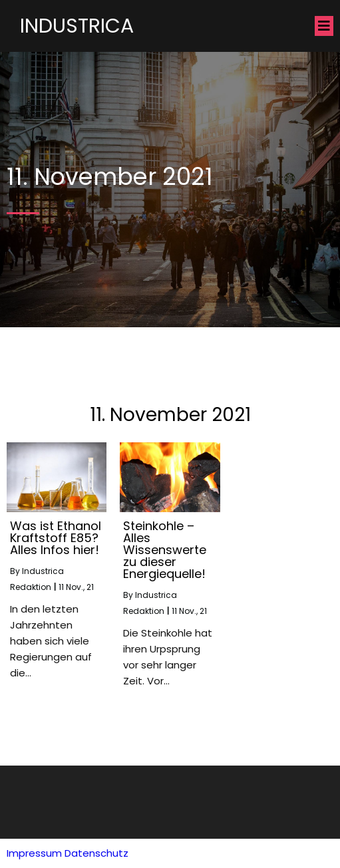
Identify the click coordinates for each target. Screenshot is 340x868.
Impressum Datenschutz (68, 853)
